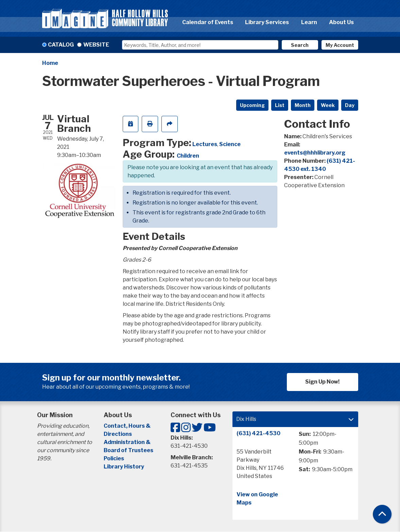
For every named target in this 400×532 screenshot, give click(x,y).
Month (303, 105)
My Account (340, 45)
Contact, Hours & (128, 426)
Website (96, 45)
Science (230, 144)
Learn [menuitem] (309, 22)
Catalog (61, 45)
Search (300, 45)
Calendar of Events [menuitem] (208, 22)
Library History (124, 467)
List (280, 105)
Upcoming (252, 105)
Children (188, 156)
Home (50, 63)
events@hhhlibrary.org (315, 153)
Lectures (205, 144)
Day (350, 105)
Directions (118, 434)
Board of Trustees (128, 450)
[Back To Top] (382, 514)
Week (328, 105)
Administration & (128, 442)
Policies (114, 458)
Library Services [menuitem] (267, 22)
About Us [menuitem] (341, 22)
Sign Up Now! (322, 382)
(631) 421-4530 (258, 433)
